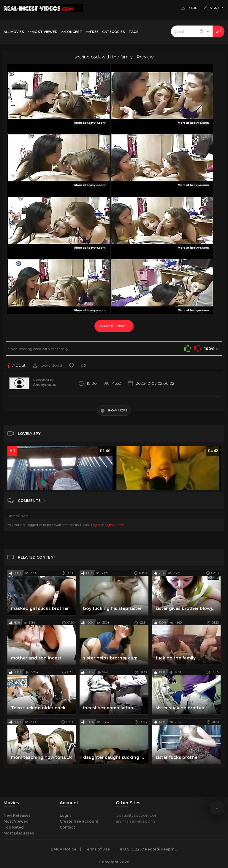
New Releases (17, 815)
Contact (67, 827)
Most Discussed (19, 833)
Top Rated (14, 827)
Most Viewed (16, 821)
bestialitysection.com (138, 815)
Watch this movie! (114, 326)
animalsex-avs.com (135, 821)
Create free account (79, 821)
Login (96, 525)
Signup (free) (115, 525)
